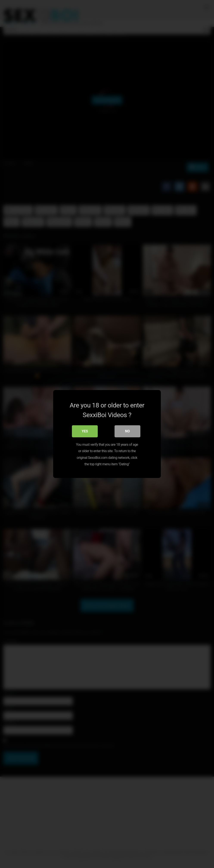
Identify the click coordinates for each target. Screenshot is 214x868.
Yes (85, 431)
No (127, 431)
